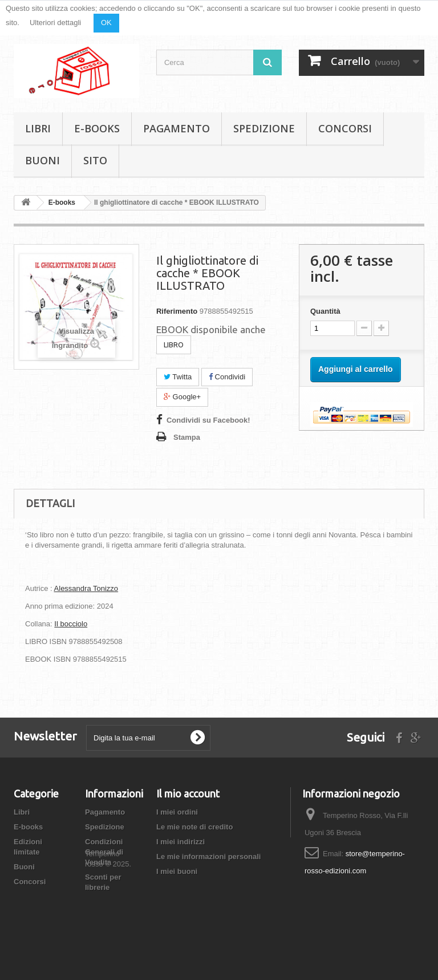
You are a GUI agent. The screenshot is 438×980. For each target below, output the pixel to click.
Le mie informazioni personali (208, 857)
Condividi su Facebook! (208, 420)
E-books (97, 128)
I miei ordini (177, 812)
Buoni (42, 160)
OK (106, 23)
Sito (95, 160)
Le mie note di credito (194, 827)
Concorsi (345, 128)
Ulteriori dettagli (55, 23)
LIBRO (174, 345)
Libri (38, 128)
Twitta (178, 377)
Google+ (182, 397)
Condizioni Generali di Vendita (104, 852)
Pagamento (177, 128)
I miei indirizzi (181, 842)
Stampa (187, 437)
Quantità (325, 311)
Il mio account (188, 793)
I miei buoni (177, 871)
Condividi (227, 377)
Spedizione (264, 128)
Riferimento (177, 311)
